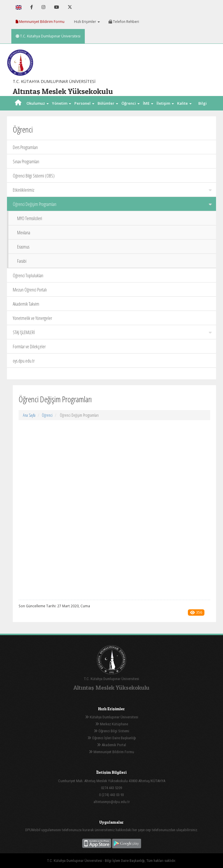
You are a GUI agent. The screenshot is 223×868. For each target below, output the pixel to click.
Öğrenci (47, 415)
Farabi (22, 261)
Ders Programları (25, 147)
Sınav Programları (26, 162)
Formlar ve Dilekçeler (29, 347)
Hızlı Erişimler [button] (87, 22)
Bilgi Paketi (202, 110)
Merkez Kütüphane (112, 724)
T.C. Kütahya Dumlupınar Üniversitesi (48, 36)
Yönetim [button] (62, 103)
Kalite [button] (184, 103)
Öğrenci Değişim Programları (112, 204)
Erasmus (23, 247)
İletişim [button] (165, 103)
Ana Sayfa (29, 415)
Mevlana (24, 233)
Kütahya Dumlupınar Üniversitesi (112, 717)
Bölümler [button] (108, 103)
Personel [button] (84, 103)
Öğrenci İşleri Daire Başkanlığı (112, 738)
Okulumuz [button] (38, 103)
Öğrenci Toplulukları (28, 276)
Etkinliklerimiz (112, 190)
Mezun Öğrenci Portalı (30, 290)
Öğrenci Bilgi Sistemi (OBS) (34, 176)
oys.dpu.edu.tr (24, 361)
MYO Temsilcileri (30, 218)
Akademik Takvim (26, 304)
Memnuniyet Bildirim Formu (40, 22)
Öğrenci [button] (131, 103)
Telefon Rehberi (124, 22)
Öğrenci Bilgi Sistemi (111, 731)
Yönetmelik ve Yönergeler (32, 318)
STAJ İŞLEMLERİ (112, 332)
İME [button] (148, 103)
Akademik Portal (111, 745)
